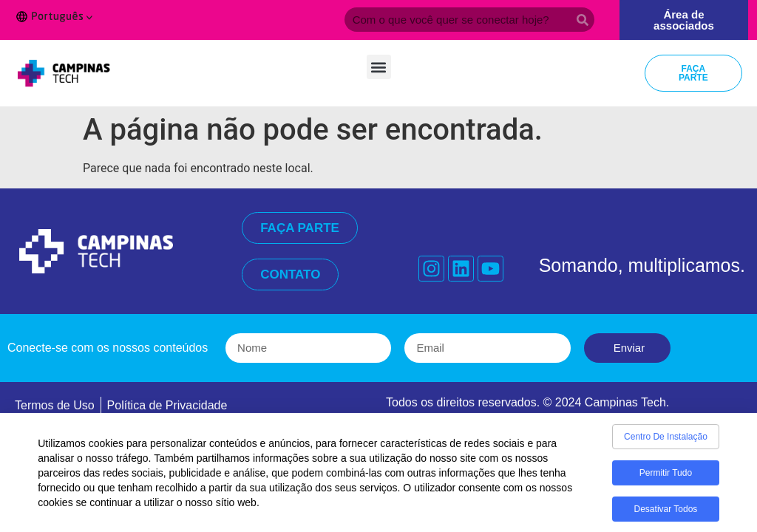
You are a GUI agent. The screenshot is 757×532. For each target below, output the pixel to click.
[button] (379, 67)
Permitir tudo (666, 477)
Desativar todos (666, 513)
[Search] (582, 20)
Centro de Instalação (666, 440)
